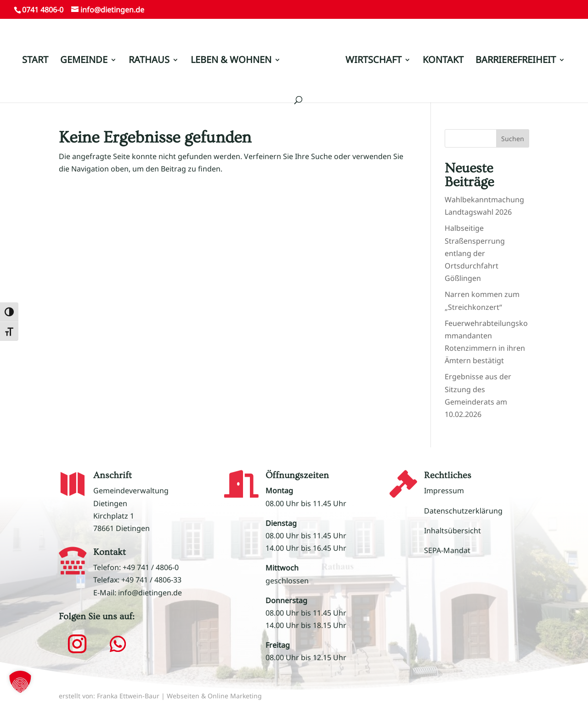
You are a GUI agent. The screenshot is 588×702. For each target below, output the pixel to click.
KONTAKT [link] (443, 61)
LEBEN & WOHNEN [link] (231, 61)
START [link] (35, 61)
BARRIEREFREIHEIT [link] (516, 61)
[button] (77, 644)
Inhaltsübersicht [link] (452, 531)
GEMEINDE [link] (84, 61)
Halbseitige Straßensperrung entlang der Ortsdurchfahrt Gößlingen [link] (475, 253)
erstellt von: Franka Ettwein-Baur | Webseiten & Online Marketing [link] (160, 696)
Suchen (513, 139)
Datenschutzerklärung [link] (463, 511)
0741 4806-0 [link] (43, 10)
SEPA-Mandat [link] (447, 550)
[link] (312, 65)
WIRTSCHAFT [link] (373, 61)
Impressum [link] (444, 491)
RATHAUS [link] (149, 61)
